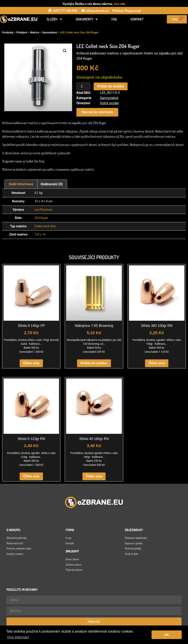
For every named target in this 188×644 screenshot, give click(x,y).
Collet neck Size (45, 226)
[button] (65, 51)
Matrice (35, 33)
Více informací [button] (18, 637)
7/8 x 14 (40, 235)
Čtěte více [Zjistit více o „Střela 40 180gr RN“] (94, 476)
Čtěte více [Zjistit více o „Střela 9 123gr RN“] (31, 476)
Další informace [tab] (21, 184)
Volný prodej (109, 103)
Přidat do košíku (111, 86)
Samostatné (50, 33)
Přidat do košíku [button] (94, 363)
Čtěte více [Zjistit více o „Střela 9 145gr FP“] (31, 363)
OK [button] (167, 635)
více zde (119, 4)
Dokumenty (87, 19)
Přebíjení (22, 33)
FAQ (114, 19)
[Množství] (83, 86)
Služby (54, 19)
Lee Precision (44, 210)
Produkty (8, 33)
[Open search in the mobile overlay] (19, 26)
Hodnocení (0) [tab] (52, 184)
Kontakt (137, 19)
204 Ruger (41, 218)
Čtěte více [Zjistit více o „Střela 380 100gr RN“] (157, 363)
